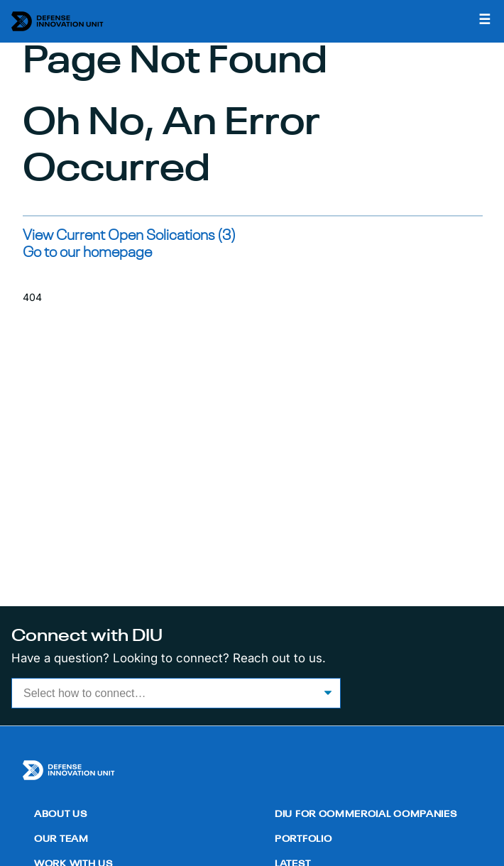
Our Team (61, 839)
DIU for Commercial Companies (366, 815)
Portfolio (303, 839)
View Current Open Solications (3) (129, 236)
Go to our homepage (87, 253)
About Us (61, 815)
